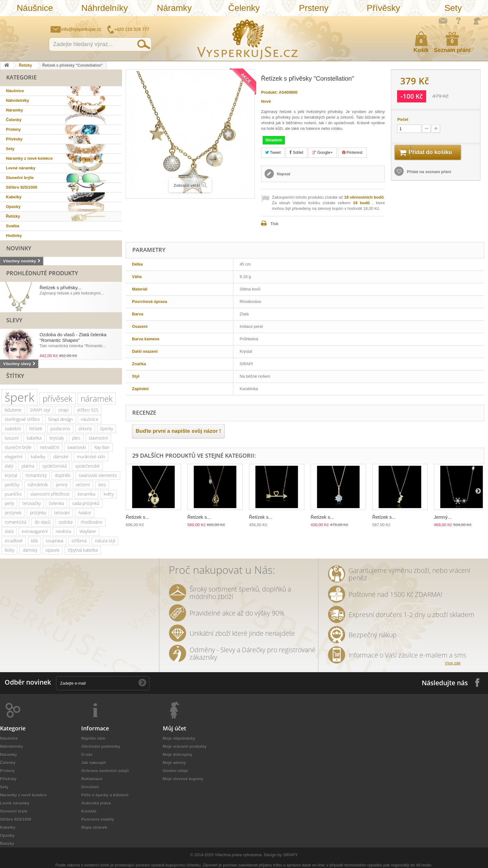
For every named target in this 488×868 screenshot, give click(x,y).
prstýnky (38, 513)
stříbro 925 (88, 410)
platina (28, 466)
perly (9, 503)
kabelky (38, 457)
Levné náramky (21, 168)
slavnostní (98, 438)
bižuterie (13, 410)
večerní (83, 485)
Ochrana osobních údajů (105, 771)
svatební (13, 429)
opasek (52, 550)
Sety (453, 8)
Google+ (323, 152)
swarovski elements (98, 475)
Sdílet (296, 152)
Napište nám (443, 21)
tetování (62, 513)
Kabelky (14, 197)
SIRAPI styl (40, 410)
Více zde (453, 663)
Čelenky (244, 8)
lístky (9, 550)
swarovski (77, 447)
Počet (403, 119)
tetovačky (32, 503)
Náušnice (35, 8)
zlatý (9, 466)
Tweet (273, 152)
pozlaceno (60, 429)
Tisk (274, 224)
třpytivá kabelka (83, 550)
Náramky (174, 8)
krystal (11, 475)
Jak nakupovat (458, 21)
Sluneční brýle (20, 178)
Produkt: (269, 92)
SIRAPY (290, 855)
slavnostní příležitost (50, 494)
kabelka (34, 438)
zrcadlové (14, 541)
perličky (12, 485)
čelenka (56, 503)
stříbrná (79, 541)
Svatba (13, 226)
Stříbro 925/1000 (21, 187)
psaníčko (13, 494)
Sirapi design (61, 419)
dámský (30, 550)
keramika (87, 494)
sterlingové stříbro (22, 419)
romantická (15, 522)
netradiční (49, 447)
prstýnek (13, 513)
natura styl (105, 541)
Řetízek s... (137, 517)
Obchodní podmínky (101, 746)
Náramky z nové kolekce (29, 158)
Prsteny (314, 8)
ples (76, 438)
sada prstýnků (86, 503)
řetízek (36, 429)
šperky (107, 429)
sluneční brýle (18, 447)
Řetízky (26, 65)
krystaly (57, 438)
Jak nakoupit (94, 763)
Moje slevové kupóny (183, 779)
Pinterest (352, 152)
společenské (87, 466)
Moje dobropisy (178, 755)
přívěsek (58, 399)
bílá (34, 541)
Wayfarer (88, 531)
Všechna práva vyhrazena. (239, 855)
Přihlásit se (477, 21)
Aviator (85, 513)
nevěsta (63, 531)
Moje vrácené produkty (185, 746)
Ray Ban (102, 447)
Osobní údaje (176, 771)
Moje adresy (174, 763)
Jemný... (443, 517)
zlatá (9, 531)
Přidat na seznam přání (428, 173)
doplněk (63, 475)
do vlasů (42, 522)
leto (102, 485)
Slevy (14, 320)
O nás (87, 755)
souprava (54, 541)
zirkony (85, 429)
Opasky (13, 207)
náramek (97, 399)
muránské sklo (91, 457)
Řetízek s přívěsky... (60, 288)
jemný (62, 485)
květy (109, 494)
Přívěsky (383, 8)
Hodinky (14, 236)
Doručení (90, 787)
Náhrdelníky (104, 8)
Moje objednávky (179, 738)
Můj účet (174, 728)
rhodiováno (92, 522)
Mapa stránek (94, 827)
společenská (54, 466)
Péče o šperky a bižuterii (105, 795)
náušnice (90, 419)
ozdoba (66, 522)
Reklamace (92, 779)
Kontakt (89, 811)
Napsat (283, 174)
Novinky (19, 248)
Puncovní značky (98, 819)
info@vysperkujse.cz (81, 29)
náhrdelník (38, 485)
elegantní (14, 457)
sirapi (63, 410)
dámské (61, 457)
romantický (36, 475)
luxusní (12, 438)
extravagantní (35, 531)
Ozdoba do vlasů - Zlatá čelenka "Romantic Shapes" (73, 337)
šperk (19, 397)
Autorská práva (96, 803)
